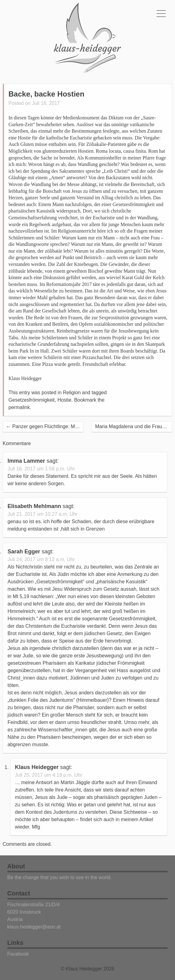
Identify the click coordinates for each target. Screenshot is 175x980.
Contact (19, 893)
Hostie (64, 400)
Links (15, 943)
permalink (19, 407)
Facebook (18, 954)
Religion (72, 393)
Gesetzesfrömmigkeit (32, 400)
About (16, 866)
